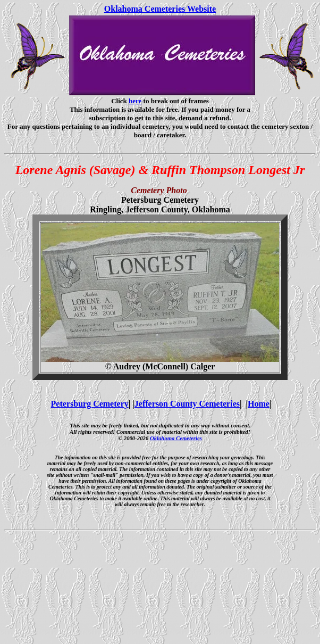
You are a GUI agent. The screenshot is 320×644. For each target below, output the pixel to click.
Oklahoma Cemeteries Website (160, 9)
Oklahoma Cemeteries (176, 438)
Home (259, 404)
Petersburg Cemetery (90, 404)
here (135, 101)
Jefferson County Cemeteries (187, 404)
